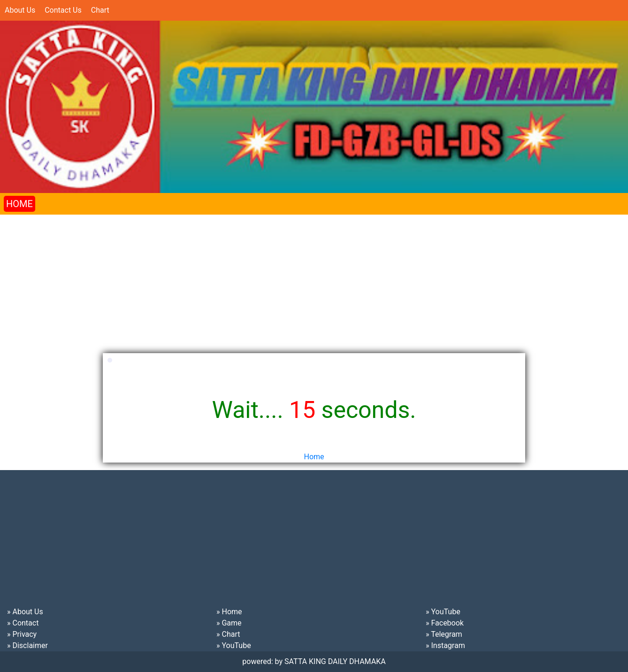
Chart (100, 10)
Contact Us (63, 10)
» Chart (228, 634)
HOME (19, 204)
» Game (229, 623)
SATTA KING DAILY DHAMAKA (335, 661)
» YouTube (234, 645)
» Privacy (22, 634)
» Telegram (444, 634)
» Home (229, 612)
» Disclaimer (27, 645)
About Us (20, 10)
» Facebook (445, 623)
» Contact (23, 623)
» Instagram (445, 645)
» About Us (25, 612)
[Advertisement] (282, 280)
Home (314, 457)
